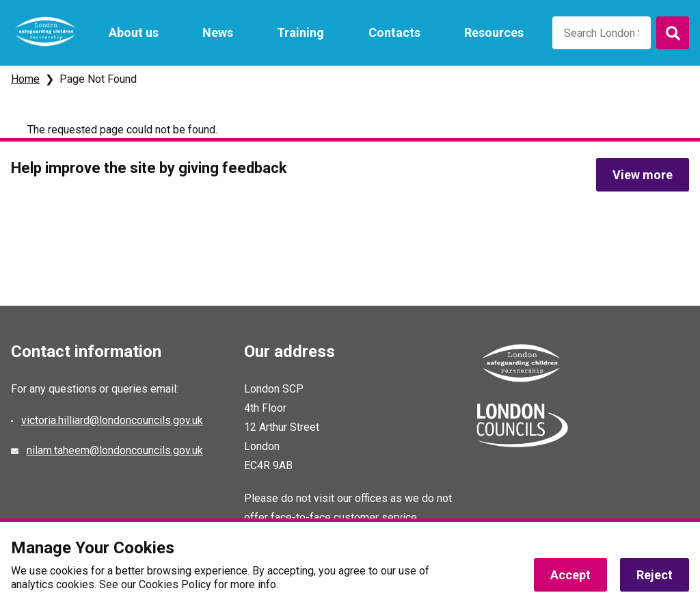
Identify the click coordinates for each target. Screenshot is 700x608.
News (218, 32)
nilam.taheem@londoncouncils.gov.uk (115, 450)
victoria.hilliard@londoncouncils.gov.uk (112, 420)
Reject (655, 575)
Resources (494, 32)
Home (25, 79)
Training (300, 32)
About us (134, 32)
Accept (570, 575)
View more (643, 175)
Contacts (394, 32)
